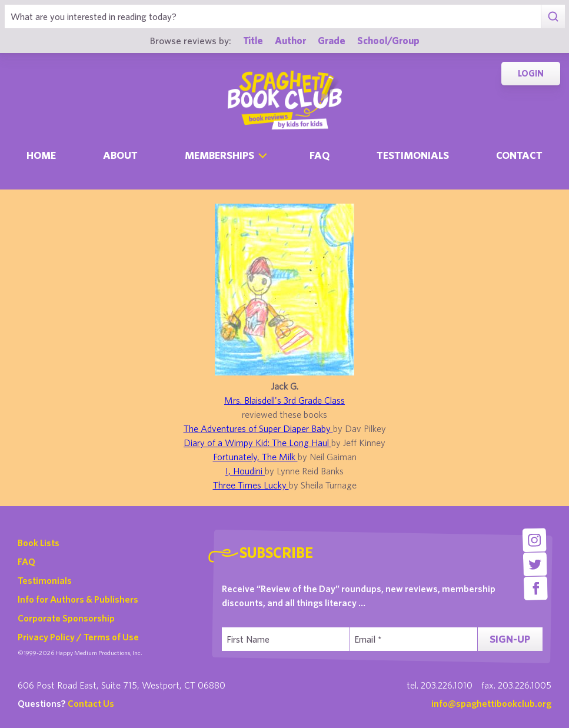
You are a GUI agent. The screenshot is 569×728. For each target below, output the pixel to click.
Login (531, 73)
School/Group (388, 40)
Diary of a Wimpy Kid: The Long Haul (257, 443)
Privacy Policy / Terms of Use (78, 637)
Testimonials (413, 155)
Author (290, 40)
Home (41, 155)
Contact (519, 155)
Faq (320, 155)
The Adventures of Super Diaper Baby (258, 428)
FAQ (26, 561)
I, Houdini (245, 471)
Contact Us (91, 703)
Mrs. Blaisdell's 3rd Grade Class (284, 400)
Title (253, 40)
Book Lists (39, 543)
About (120, 155)
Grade (332, 40)
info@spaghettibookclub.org (491, 703)
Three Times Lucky (251, 485)
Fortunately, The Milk (255, 457)
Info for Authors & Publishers (78, 599)
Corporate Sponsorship (66, 618)
